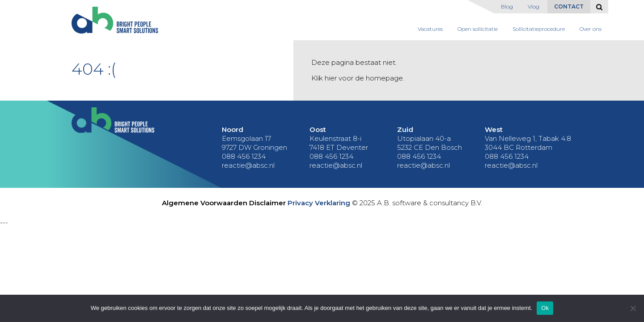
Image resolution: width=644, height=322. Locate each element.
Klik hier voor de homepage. (358, 78)
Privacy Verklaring (319, 203)
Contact (569, 6)
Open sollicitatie (478, 29)
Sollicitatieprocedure (539, 29)
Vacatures (430, 29)
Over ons (591, 29)
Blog (507, 6)
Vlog (534, 6)
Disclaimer (267, 203)
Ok (545, 308)
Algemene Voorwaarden (205, 203)
